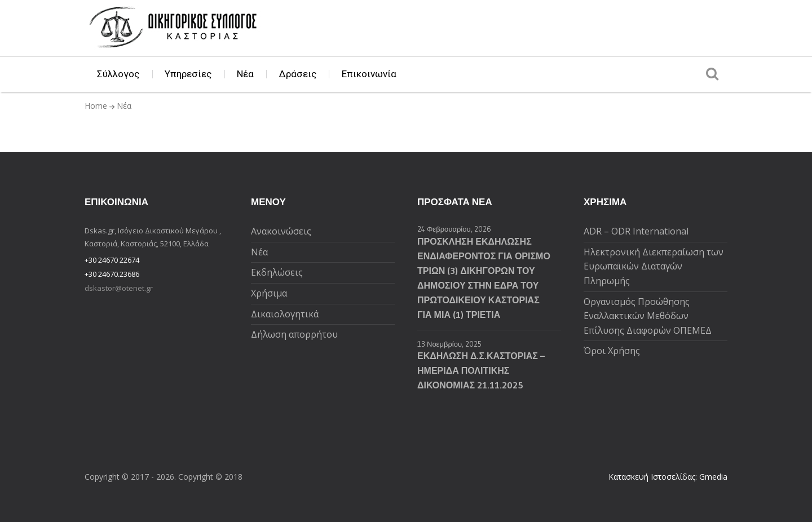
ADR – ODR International (636, 231)
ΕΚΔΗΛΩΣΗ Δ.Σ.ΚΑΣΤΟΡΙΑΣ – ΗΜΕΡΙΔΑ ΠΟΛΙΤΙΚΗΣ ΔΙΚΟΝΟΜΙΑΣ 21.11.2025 (481, 370)
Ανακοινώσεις (281, 231)
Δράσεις (298, 74)
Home (96, 106)
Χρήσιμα (269, 293)
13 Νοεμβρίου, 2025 (449, 344)
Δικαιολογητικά (285, 314)
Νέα (245, 74)
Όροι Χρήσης (612, 351)
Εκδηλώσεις (277, 272)
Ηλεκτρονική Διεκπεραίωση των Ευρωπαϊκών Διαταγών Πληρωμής (654, 266)
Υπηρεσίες (188, 74)
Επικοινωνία (369, 74)
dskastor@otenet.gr (119, 288)
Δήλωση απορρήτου (294, 334)
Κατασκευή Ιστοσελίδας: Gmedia (668, 477)
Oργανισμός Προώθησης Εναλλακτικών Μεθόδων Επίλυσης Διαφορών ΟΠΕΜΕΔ (648, 316)
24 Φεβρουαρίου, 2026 (454, 229)
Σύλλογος (118, 74)
